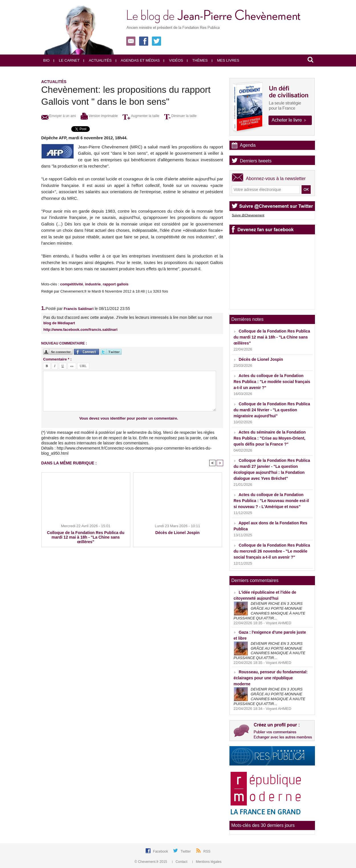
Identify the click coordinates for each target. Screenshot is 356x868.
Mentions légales (207, 862)
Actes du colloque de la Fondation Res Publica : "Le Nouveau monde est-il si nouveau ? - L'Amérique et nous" (271, 501)
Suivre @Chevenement (248, 215)
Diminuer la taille (180, 116)
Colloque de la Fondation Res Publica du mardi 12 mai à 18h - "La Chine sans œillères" (86, 537)
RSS (207, 851)
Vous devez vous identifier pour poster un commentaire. (129, 418)
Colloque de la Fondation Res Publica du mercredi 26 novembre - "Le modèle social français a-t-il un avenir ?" (272, 551)
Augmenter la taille (141, 116)
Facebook (161, 851)
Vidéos (173, 60)
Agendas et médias (138, 60)
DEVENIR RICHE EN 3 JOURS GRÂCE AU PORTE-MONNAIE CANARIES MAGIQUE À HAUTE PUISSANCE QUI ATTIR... (269, 611)
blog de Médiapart (59, 323)
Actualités (97, 60)
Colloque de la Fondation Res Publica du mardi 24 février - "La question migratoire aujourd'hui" (272, 410)
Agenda (248, 145)
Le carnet (67, 60)
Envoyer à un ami (59, 116)
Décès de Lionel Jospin (178, 533)
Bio (46, 60)
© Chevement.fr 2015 (151, 862)
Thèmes (197, 60)
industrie (93, 284)
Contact (180, 862)
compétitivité (72, 284)
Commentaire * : (57, 359)
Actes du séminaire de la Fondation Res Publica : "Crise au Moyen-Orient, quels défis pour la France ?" (270, 438)
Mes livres (226, 60)
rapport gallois (116, 284)
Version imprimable (99, 116)
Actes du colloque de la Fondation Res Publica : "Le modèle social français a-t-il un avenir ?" (272, 382)
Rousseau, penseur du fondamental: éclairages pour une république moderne (271, 678)
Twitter (186, 851)
